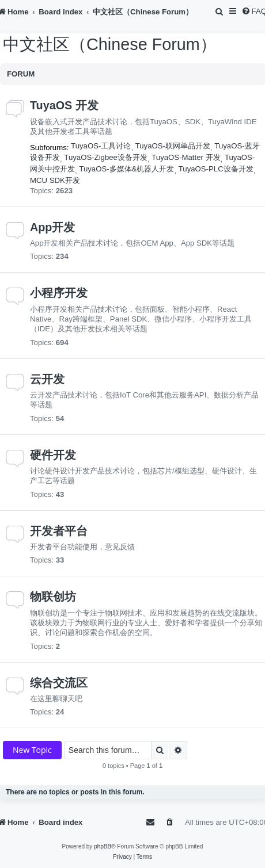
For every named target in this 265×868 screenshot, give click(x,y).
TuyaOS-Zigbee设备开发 (106, 157)
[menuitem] (220, 12)
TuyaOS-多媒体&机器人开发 (126, 169)
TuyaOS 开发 (64, 105)
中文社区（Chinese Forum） (110, 44)
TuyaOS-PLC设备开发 (216, 169)
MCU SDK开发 (55, 180)
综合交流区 (59, 683)
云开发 (47, 379)
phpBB (103, 846)
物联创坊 (53, 596)
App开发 (52, 227)
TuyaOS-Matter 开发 (186, 157)
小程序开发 (59, 293)
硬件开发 (53, 455)
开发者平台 (59, 531)
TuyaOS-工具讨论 (101, 146)
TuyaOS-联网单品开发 (173, 146)
